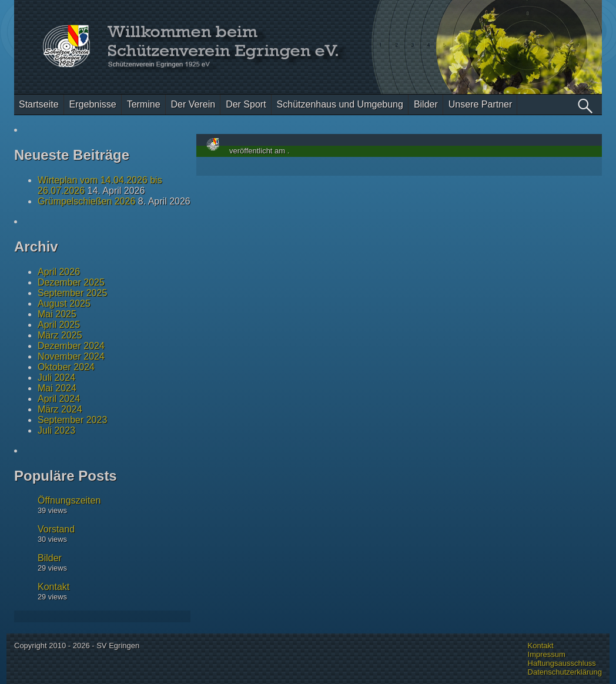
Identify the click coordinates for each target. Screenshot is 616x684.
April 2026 (59, 272)
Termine (144, 104)
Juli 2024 (56, 378)
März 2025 (60, 335)
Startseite (39, 104)
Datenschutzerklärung (565, 672)
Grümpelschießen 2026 (86, 201)
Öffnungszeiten (69, 500)
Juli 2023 (56, 430)
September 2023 (72, 420)
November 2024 (71, 356)
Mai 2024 (57, 388)
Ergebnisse (93, 104)
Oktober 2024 (66, 367)
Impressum (547, 654)
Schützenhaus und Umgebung (340, 104)
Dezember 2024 (71, 346)
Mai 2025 (57, 314)
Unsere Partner (481, 104)
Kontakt (53, 587)
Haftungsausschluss (562, 663)
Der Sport (246, 104)
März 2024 (60, 409)
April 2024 (59, 399)
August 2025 (64, 304)
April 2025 (59, 325)
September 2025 (72, 293)
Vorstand (56, 529)
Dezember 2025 (71, 282)
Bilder (426, 104)
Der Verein (193, 104)
